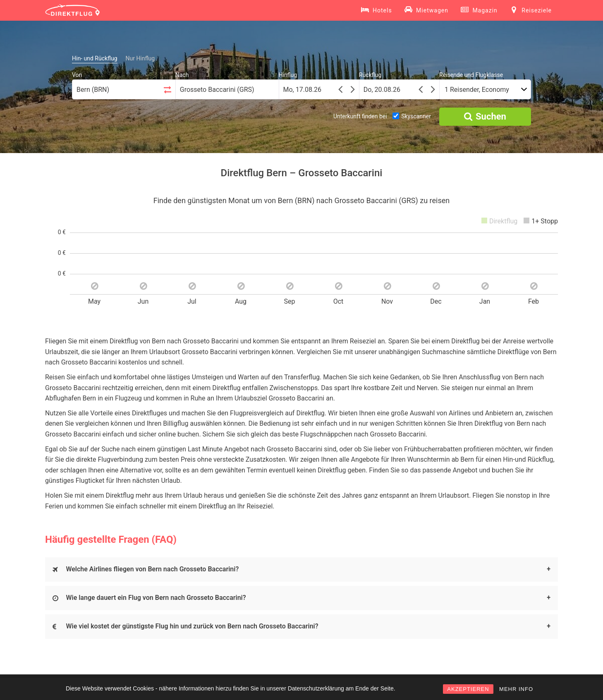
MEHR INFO (516, 689)
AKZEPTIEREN (468, 689)
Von (77, 75)
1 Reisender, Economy (477, 90)
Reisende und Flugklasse (471, 75)
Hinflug (288, 75)
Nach (182, 75)
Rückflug (370, 75)
